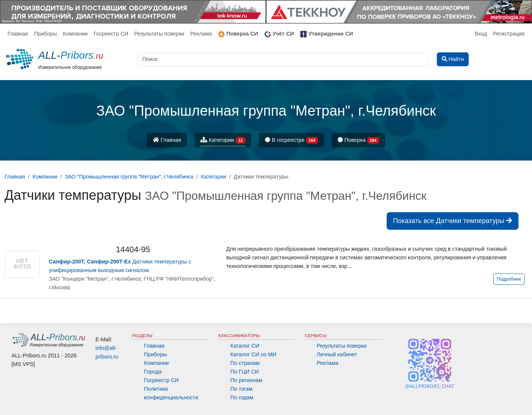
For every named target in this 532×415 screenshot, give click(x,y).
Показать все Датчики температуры (453, 221)
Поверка (358, 141)
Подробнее (509, 279)
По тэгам (241, 389)
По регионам (247, 380)
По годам (242, 397)
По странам (245, 363)
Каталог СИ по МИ (253, 354)
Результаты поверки (159, 34)
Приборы (46, 34)
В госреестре (291, 141)
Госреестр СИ (111, 34)
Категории (223, 141)
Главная (18, 34)
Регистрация (509, 34)
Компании (75, 34)
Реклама (201, 34)
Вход (481, 34)
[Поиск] (283, 59)
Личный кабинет (337, 354)
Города (153, 372)
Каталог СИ (245, 346)
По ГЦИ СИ (245, 372)
